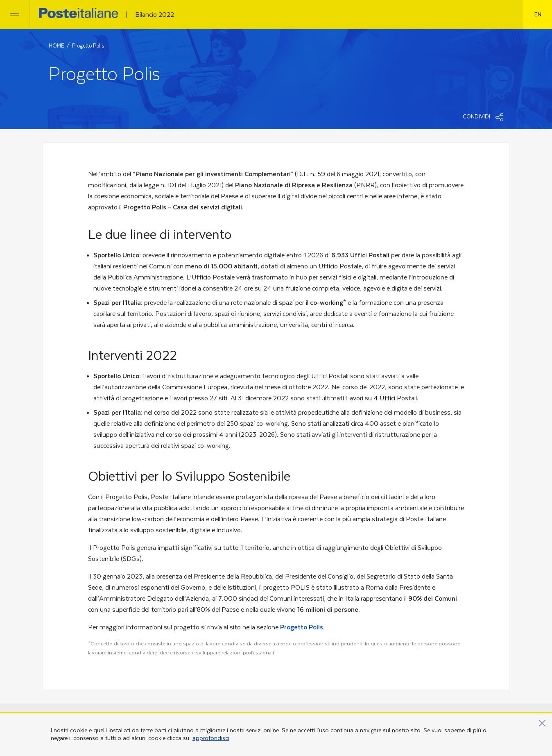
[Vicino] (542, 723)
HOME (57, 46)
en (538, 14)
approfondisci (211, 738)
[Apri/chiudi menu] (15, 15)
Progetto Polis (302, 627)
